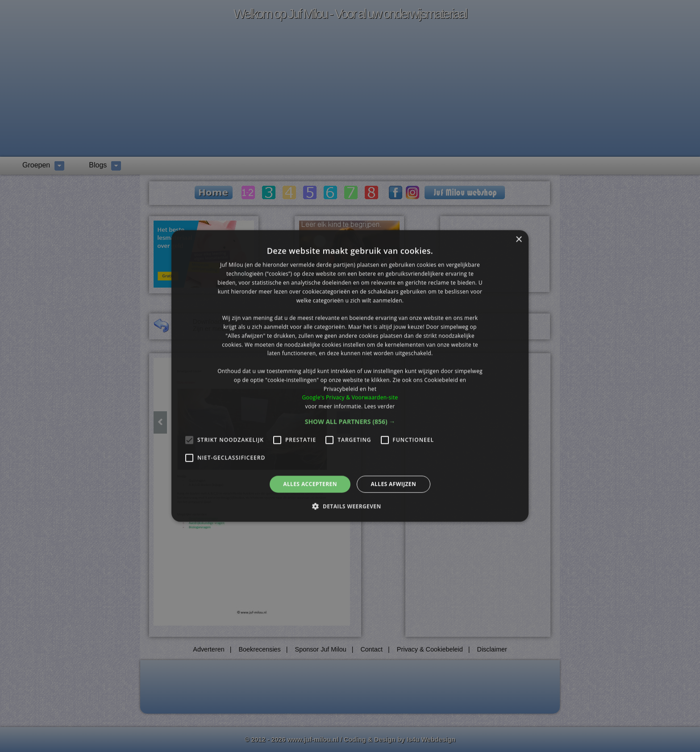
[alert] (350, 376)
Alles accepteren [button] (310, 484)
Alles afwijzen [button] (393, 484)
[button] (350, 422)
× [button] (519, 240)
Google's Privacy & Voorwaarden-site (350, 398)
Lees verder (380, 406)
